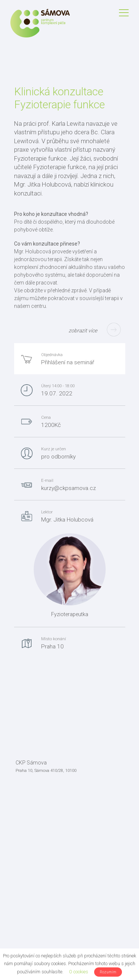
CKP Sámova (31, 763)
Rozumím (108, 972)
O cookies (79, 972)
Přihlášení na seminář (68, 362)
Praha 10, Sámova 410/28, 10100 (46, 771)
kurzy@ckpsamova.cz (69, 488)
